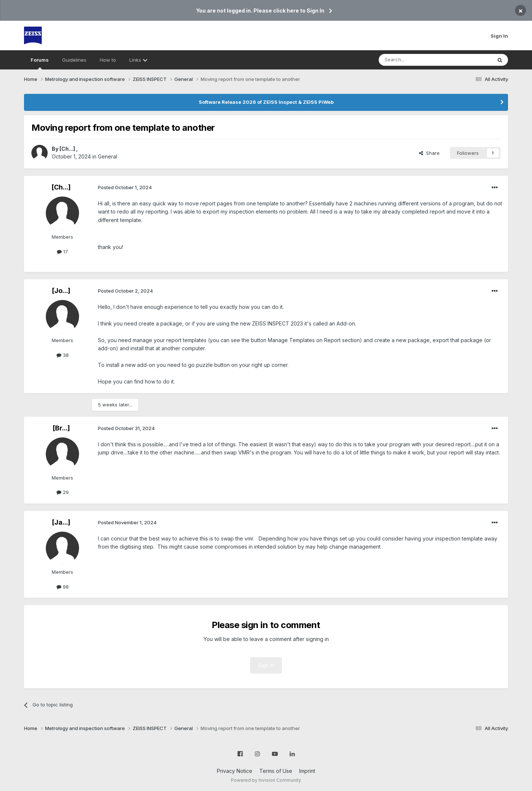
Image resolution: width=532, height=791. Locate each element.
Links (138, 60)
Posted (125, 187)
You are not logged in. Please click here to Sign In (260, 11)
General (108, 156)
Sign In (499, 36)
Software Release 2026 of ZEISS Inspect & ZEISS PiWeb (266, 102)
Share (429, 153)
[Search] (416, 60)
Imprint (307, 771)
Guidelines (74, 60)
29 (63, 492)
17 (62, 252)
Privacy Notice (235, 771)
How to (108, 60)
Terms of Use (276, 771)
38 (63, 355)
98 (63, 587)
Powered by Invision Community (266, 780)
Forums (40, 63)
